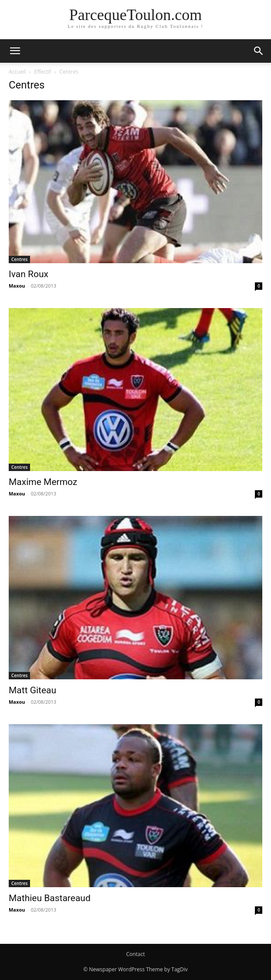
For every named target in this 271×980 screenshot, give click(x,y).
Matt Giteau (32, 690)
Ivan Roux (29, 274)
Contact (135, 954)
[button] (15, 51)
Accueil (17, 72)
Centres (19, 259)
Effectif (43, 72)
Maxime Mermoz (43, 482)
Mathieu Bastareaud (50, 898)
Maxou (17, 286)
